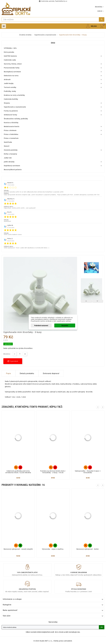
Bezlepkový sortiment (12, 72)
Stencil (7, 146)
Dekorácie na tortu (11, 76)
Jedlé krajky (9, 83)
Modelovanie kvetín (12, 126)
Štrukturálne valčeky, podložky (16, 119)
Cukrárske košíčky (11, 99)
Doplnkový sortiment (12, 166)
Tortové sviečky (10, 87)
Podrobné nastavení (41, 325)
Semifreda (8, 142)
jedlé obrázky (9, 162)
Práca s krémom (10, 130)
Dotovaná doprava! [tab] (51, 373)
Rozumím (65, 325)
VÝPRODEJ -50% (10, 48)
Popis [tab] (8, 373)
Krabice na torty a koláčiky (14, 95)
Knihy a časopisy (10, 154)
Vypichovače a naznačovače (15, 107)
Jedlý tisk (8, 158)
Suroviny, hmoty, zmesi (13, 64)
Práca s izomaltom (11, 138)
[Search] (50, 19)
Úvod (53, 43)
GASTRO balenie (10, 56)
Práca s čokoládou (11, 134)
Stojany (7, 103)
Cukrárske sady (10, 60)
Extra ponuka (9, 52)
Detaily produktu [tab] (27, 373)
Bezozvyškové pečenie (13, 170)
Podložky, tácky (10, 91)
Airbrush (7, 80)
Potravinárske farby (12, 68)
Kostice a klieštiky (11, 123)
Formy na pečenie (11, 111)
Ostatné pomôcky (11, 150)
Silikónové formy (10, 115)
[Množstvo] (20, 354)
